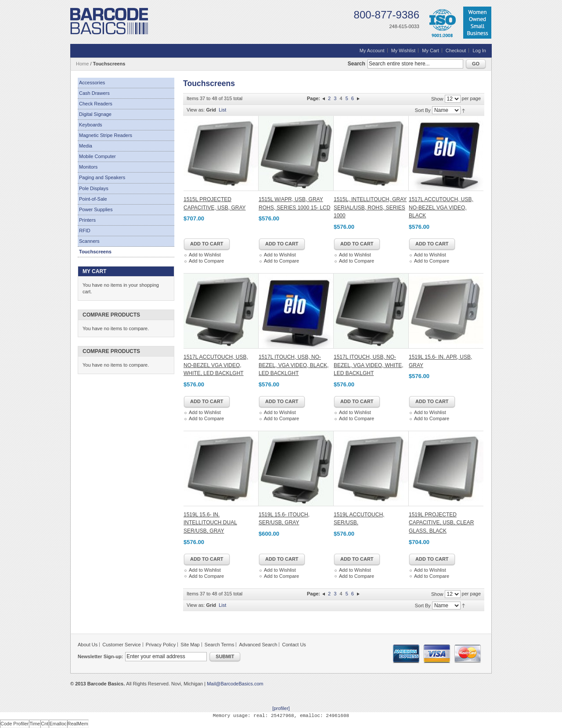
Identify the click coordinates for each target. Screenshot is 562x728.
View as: (196, 110)
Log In (479, 50)
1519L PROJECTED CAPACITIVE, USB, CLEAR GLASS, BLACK (441, 523)
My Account (372, 50)
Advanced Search (258, 645)
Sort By (423, 110)
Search (357, 64)
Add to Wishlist (205, 255)
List (222, 110)
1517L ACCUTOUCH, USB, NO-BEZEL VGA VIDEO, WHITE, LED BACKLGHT (216, 365)
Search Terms (220, 645)
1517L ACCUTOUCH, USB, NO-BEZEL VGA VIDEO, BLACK (441, 207)
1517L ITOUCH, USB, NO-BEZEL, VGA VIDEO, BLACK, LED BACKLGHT (294, 365)
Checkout (456, 50)
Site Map (190, 645)
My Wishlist (403, 50)
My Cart (431, 50)
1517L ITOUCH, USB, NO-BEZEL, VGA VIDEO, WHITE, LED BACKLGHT (369, 365)
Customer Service (121, 645)
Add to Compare (206, 261)
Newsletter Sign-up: (100, 656)
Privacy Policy (161, 645)
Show (437, 99)
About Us (88, 645)
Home (82, 64)
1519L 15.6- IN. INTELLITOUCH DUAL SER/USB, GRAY (210, 523)
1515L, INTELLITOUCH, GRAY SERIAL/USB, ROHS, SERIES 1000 (370, 207)
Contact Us (294, 645)
